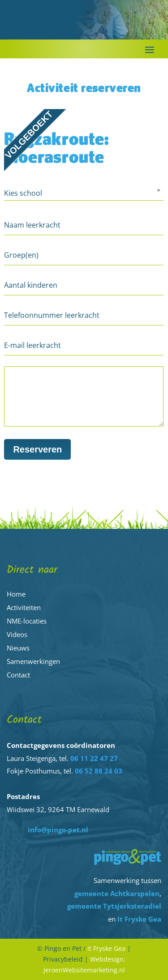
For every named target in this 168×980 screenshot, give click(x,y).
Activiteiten (24, 607)
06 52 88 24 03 (99, 771)
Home (16, 594)
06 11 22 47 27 (94, 758)
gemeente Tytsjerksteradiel (114, 906)
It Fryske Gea (139, 919)
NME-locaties (27, 621)
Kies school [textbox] (23, 193)
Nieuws (18, 648)
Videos (17, 634)
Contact (18, 675)
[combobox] (84, 194)
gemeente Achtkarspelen (117, 893)
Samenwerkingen (33, 661)
